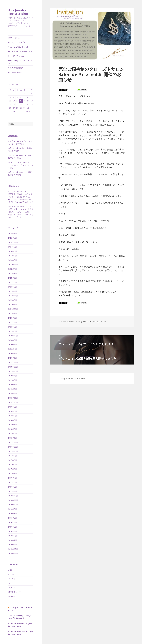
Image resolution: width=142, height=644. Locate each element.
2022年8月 (13, 300)
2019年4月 (13, 385)
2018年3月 (13, 429)
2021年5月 (13, 327)
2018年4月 (13, 425)
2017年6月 (13, 469)
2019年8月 (13, 376)
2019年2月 (13, 389)
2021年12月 (13, 309)
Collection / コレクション (19, 47)
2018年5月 (13, 420)
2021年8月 (13, 318)
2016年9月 (13, 509)
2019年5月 (13, 380)
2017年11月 (13, 447)
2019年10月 (13, 371)
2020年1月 (13, 358)
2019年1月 (13, 394)
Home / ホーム (14, 38)
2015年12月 (13, 549)
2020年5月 (13, 345)
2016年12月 (13, 496)
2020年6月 (13, 340)
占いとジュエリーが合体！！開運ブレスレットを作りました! (21, 214)
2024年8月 (13, 251)
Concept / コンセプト (17, 42)
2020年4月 (13, 349)
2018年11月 (13, 398)
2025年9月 (13, 233)
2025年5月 (13, 238)
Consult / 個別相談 (16, 68)
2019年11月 (13, 367)
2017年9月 (13, 456)
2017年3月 (13, 482)
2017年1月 (13, 491)
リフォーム (13, 588)
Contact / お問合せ (16, 72)
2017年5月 (13, 474)
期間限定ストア (15, 592)
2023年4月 (13, 282)
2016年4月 (13, 531)
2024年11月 (13, 242)
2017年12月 (13, 442)
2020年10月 (13, 336)
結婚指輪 (12, 597)
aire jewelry (83, 321)
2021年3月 (13, 331)
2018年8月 (13, 411)
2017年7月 (13, 465)
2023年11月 (13, 265)
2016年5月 (13, 527)
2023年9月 (13, 269)
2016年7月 (13, 518)
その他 (11, 574)
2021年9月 (13, 313)
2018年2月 (13, 434)
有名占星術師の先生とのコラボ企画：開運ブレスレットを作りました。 (21, 209)
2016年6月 (13, 522)
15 (21, 101)
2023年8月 (13, 273)
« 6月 (14, 111)
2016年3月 (13, 536)
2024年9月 (13, 247)
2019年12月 (13, 362)
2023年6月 (13, 278)
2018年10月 (13, 402)
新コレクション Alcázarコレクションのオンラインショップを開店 (21, 165)
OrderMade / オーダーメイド (20, 51)
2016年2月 (13, 540)
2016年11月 (13, 500)
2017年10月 (13, 451)
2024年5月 (13, 256)
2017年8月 (13, 460)
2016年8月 (13, 514)
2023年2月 (13, 287)
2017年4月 (13, 478)
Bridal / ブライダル (16, 56)
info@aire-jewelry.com (70, 295)
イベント (12, 579)
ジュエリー (13, 583)
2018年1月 (13, 438)
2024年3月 (13, 260)
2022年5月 (13, 305)
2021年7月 (13, 322)
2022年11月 (13, 296)
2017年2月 (13, 487)
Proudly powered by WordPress (72, 378)
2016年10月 (13, 505)
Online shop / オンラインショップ (20, 62)
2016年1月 (13, 545)
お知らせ (12, 570)
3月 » (28, 111)
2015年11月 (13, 554)
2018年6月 (13, 416)
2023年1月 (13, 291)
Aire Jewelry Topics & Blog (18, 12)
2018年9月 (13, 407)
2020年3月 (13, 354)
